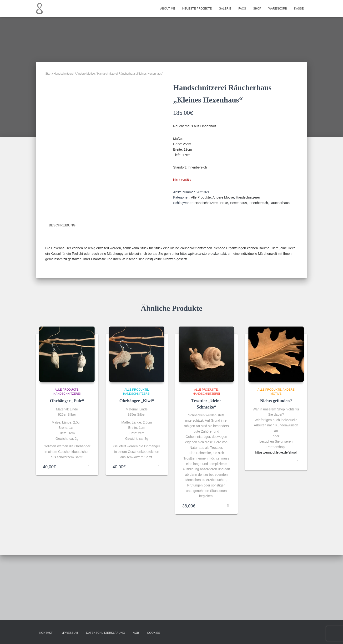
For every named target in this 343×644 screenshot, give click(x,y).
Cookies (154, 633)
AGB (136, 633)
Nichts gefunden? (276, 466)
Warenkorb (278, 9)
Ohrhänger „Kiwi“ (137, 466)
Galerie (225, 9)
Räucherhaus (280, 203)
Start (48, 74)
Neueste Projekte (197, 9)
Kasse (299, 9)
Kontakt (46, 633)
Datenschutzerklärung (105, 633)
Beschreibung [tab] (62, 291)
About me (168, 9)
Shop (257, 9)
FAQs (242, 9)
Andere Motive (86, 74)
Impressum (69, 633)
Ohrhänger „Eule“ (67, 466)
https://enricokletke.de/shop (276, 518)
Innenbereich (258, 203)
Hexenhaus (238, 203)
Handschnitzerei (64, 74)
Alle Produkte (201, 197)
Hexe (224, 203)
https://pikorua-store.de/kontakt (203, 319)
